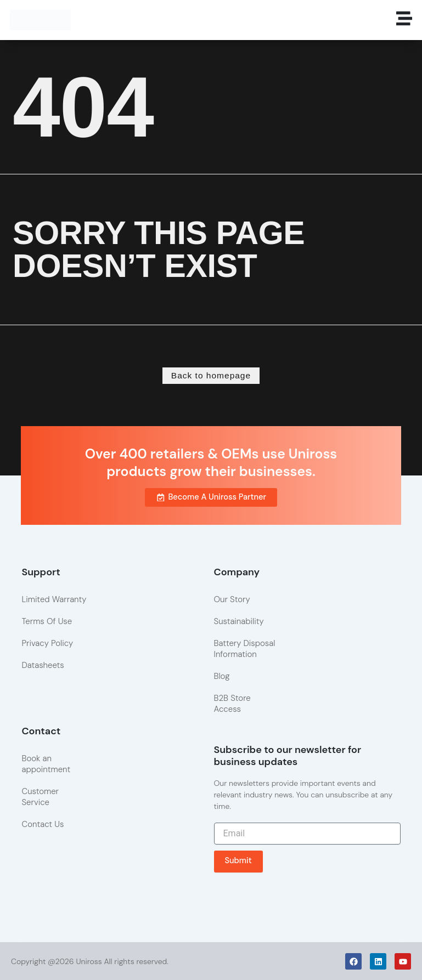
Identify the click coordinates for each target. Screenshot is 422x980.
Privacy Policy (47, 643)
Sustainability (239, 621)
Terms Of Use (47, 621)
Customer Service (40, 796)
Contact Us (43, 823)
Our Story (232, 599)
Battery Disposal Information (245, 648)
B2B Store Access (232, 703)
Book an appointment (46, 763)
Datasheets (43, 665)
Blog (222, 676)
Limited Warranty (54, 599)
